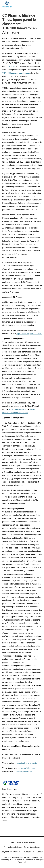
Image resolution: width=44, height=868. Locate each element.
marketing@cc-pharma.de (26, 763)
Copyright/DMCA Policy (11, 852)
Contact (40, 852)
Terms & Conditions (32, 847)
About (12, 843)
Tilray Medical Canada (18, 409)
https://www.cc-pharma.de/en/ (29, 334)
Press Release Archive (26, 843)
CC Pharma (11, 66)
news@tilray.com (28, 768)
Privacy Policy (29, 852)
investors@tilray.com (23, 771)
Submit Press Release (13, 847)
